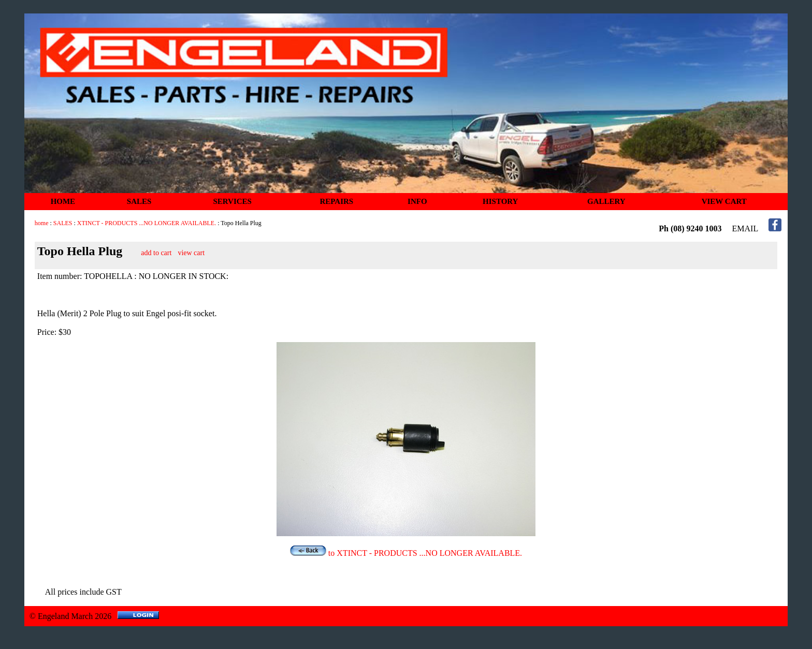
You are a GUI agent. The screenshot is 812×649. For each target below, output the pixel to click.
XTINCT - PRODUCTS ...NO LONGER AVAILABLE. (147, 223)
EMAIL (745, 228)
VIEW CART (724, 201)
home (42, 223)
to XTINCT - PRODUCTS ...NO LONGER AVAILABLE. (406, 553)
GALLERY (606, 201)
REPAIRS (336, 201)
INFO (417, 201)
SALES (139, 201)
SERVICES (232, 201)
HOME (63, 201)
